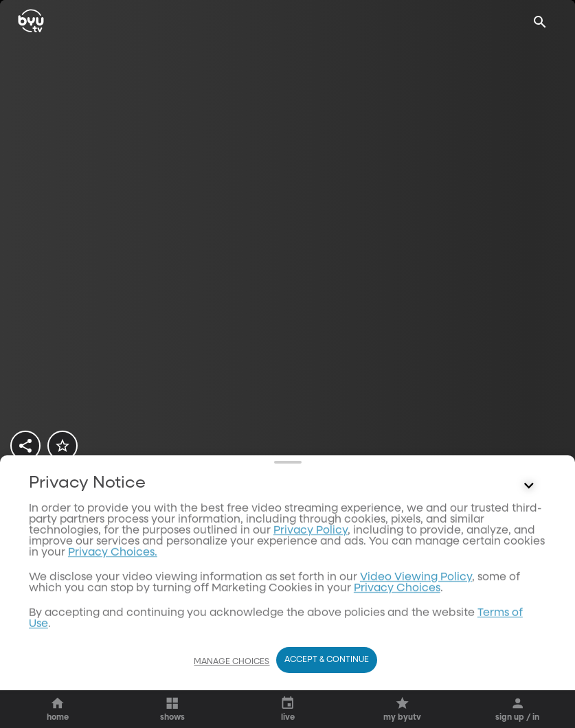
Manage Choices (232, 688)
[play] (57, 511)
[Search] (540, 22)
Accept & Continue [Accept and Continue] (327, 687)
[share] (25, 446)
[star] (63, 446)
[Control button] (529, 653)
